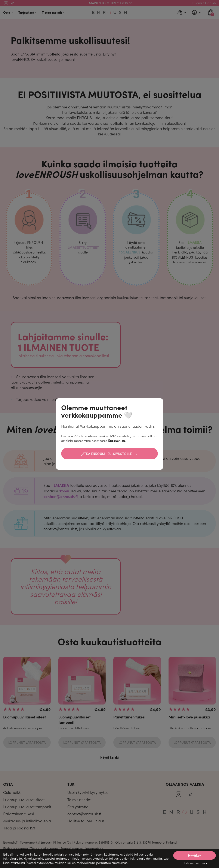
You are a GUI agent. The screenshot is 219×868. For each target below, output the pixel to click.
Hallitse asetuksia (195, 863)
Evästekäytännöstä (39, 863)
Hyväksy (195, 855)
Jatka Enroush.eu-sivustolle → (110, 454)
